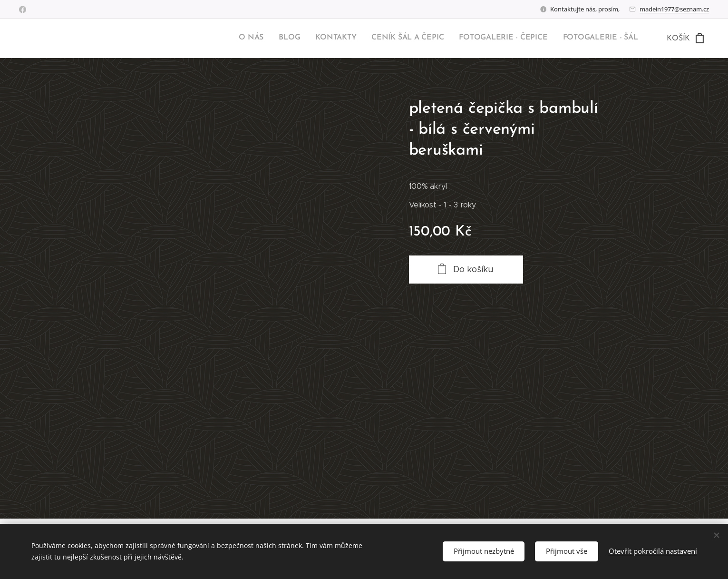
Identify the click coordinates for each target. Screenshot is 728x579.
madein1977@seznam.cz (674, 9)
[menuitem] (564, 39)
